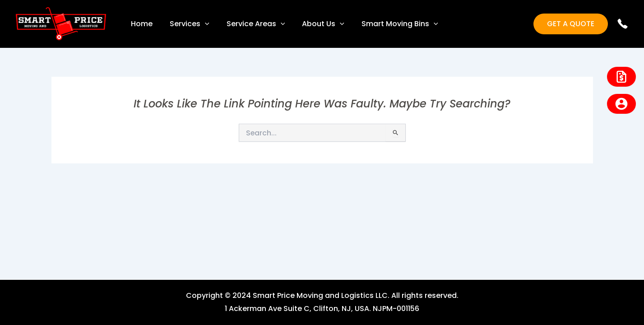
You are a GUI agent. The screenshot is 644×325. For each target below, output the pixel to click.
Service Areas (249, 24)
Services (185, 24)
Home (140, 24)
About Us (314, 24)
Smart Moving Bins (388, 24)
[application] (201, 24)
